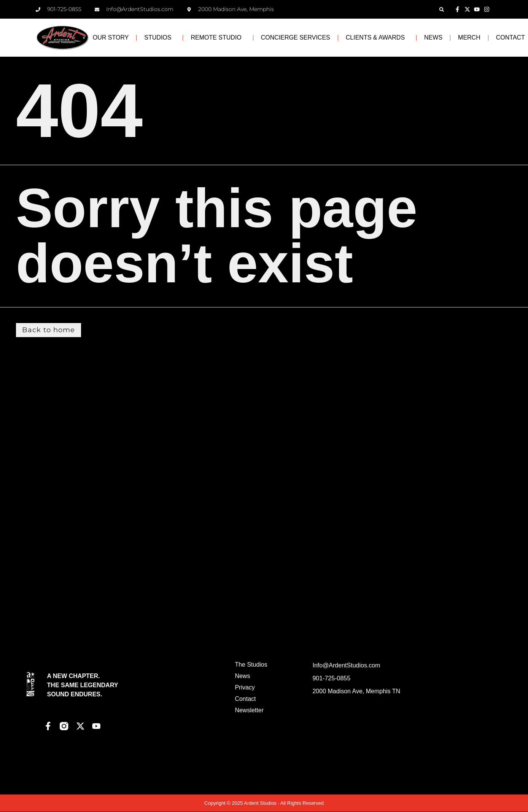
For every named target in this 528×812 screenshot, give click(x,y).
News (242, 676)
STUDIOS (160, 38)
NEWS (433, 37)
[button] (441, 9)
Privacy (245, 688)
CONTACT (511, 37)
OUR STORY (111, 37)
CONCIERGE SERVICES (296, 37)
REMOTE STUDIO (218, 38)
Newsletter (249, 711)
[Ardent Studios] (448, 718)
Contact (245, 699)
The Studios (251, 665)
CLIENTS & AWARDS (377, 38)
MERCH (469, 37)
